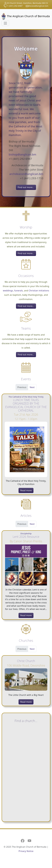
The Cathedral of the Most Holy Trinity (26, 397)
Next (32, 387)
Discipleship (26, 533)
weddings (8, 291)
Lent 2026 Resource (26, 537)
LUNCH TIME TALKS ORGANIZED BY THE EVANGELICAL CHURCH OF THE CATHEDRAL (26, 405)
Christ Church (26, 661)
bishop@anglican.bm (23, 154)
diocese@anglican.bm (38, 6)
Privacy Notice (26, 851)
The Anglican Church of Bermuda (25, 16)
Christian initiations (39, 291)
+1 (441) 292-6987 (14, 6)
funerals (19, 291)
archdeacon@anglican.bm (26, 174)
